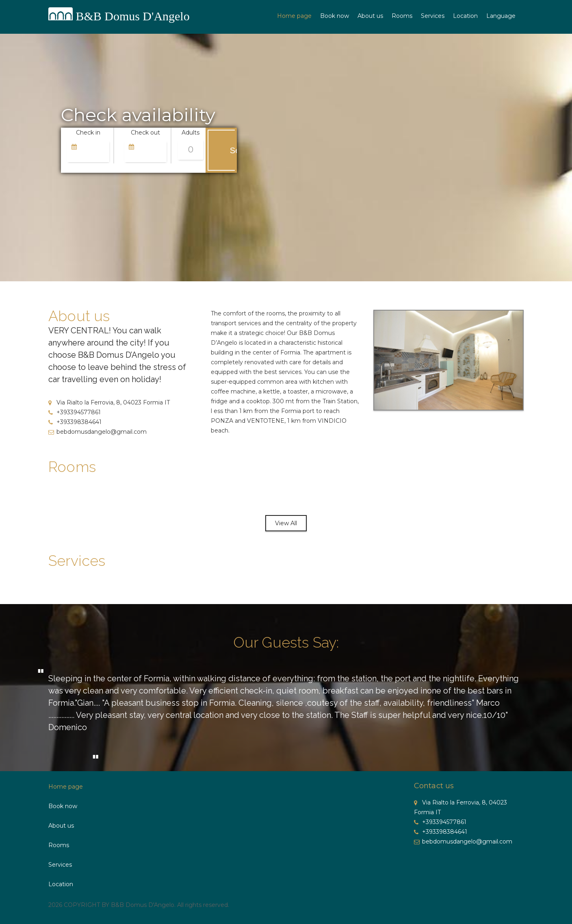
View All (286, 523)
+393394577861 (75, 412)
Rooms (402, 16)
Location (465, 16)
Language (501, 16)
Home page (294, 16)
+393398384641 (75, 422)
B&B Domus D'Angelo (133, 16)
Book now (335, 16)
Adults (191, 133)
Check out (145, 133)
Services (433, 16)
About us (370, 16)
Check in (88, 133)
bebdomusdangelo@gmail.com (97, 432)
